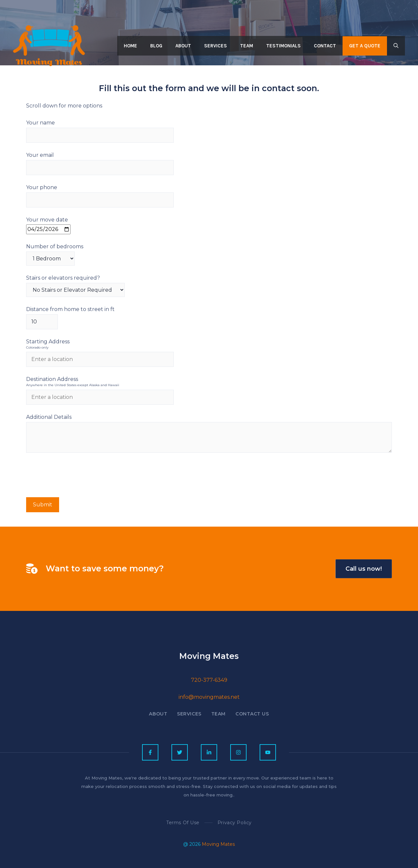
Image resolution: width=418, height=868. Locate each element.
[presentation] (76, 477)
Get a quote (365, 46)
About (183, 46)
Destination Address (209, 382)
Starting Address (209, 344)
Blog (156, 46)
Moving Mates (218, 844)
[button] (396, 46)
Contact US (252, 714)
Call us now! (364, 569)
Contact (325, 46)
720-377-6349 (209, 680)
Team (247, 46)
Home (130, 46)
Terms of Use (183, 823)
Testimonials (283, 46)
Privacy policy (235, 823)
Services (216, 46)
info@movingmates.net (209, 697)
